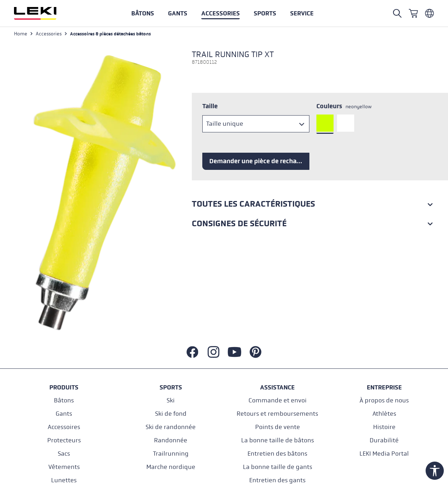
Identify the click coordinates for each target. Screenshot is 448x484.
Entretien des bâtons (277, 454)
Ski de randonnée (171, 427)
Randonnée (171, 440)
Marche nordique (171, 467)
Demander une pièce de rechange (258, 161)
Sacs (64, 454)
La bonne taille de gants (278, 467)
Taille (210, 106)
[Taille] (256, 124)
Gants (64, 414)
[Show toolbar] (435, 471)
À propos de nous (384, 400)
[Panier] (413, 13)
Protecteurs (64, 440)
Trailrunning (171, 454)
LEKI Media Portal (384, 454)
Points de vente (278, 427)
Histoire (384, 427)
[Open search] (397, 13)
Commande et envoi (278, 400)
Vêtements (64, 467)
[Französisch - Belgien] (429, 13)
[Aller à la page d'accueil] (43, 13)
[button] (265, 13)
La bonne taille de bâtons (278, 440)
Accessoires (64, 427)
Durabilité (384, 440)
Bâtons (64, 400)
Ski (171, 400)
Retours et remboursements (277, 414)
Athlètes (384, 414)
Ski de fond (171, 414)
